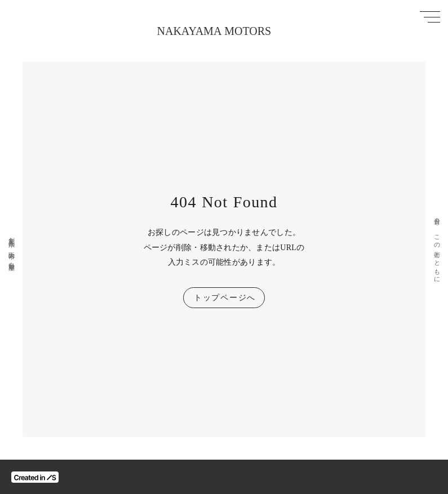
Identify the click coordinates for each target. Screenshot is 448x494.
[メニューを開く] (430, 17)
